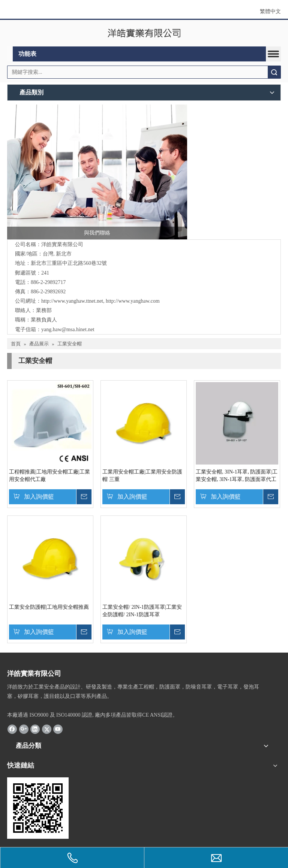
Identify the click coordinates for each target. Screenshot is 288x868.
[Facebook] (12, 729)
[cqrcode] (38, 808)
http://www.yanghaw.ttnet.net (72, 301)
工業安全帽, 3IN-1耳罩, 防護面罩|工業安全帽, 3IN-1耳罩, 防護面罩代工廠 (237, 476)
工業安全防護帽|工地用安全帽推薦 (49, 607)
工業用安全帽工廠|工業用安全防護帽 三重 (142, 476)
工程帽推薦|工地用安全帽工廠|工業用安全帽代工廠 (49, 476)
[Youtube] (58, 729)
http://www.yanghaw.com (133, 301)
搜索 (274, 72)
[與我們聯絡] (97, 172)
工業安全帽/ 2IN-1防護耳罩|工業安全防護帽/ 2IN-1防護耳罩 (142, 611)
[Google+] (24, 729)
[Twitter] (47, 729)
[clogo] (144, 33)
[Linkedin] (35, 729)
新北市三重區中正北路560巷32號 (69, 263)
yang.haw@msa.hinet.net (68, 329)
